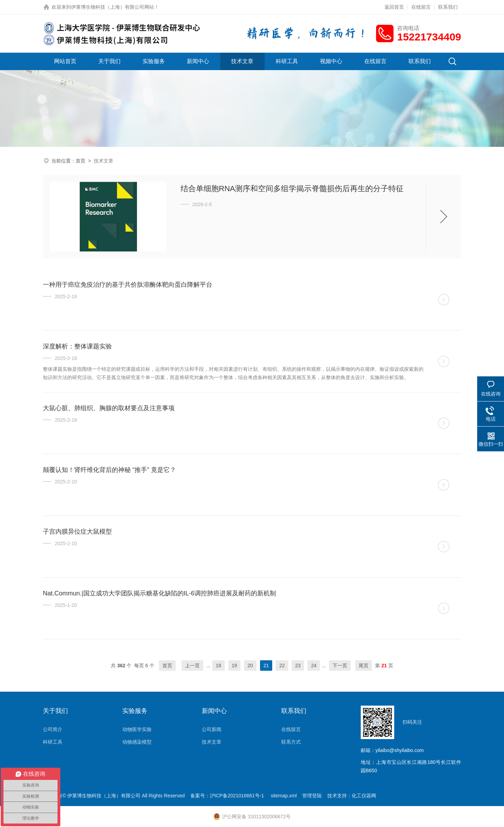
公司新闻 (212, 729)
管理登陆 (312, 796)
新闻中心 (198, 61)
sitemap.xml (284, 796)
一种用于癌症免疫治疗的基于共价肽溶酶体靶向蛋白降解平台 (128, 285)
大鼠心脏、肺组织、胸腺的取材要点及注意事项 (109, 408)
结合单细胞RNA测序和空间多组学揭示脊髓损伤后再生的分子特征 (292, 189)
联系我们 (448, 7)
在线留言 (421, 7)
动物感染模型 (137, 742)
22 (282, 666)
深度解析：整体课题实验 (77, 346)
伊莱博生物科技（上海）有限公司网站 (113, 7)
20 (250, 666)
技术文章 (242, 61)
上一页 (192, 666)
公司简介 (53, 729)
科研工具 (287, 61)
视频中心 (331, 61)
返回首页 (394, 7)
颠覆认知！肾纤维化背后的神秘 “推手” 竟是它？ (109, 470)
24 (314, 666)
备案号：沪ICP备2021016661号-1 (228, 796)
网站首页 (65, 61)
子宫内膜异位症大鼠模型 (77, 532)
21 (266, 666)
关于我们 (109, 61)
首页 (81, 161)
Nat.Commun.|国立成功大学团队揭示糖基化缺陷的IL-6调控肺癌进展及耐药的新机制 (159, 593)
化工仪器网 (364, 796)
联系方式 (291, 742)
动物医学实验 (137, 729)
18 (219, 666)
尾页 (364, 666)
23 (298, 666)
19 (235, 666)
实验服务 (154, 61)
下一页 (340, 666)
